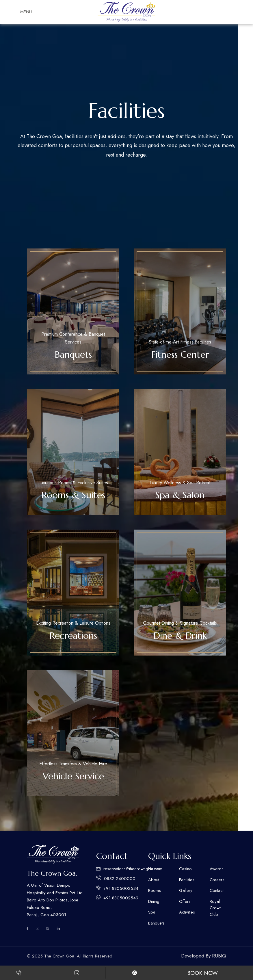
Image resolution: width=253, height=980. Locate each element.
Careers (217, 880)
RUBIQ (219, 956)
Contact (217, 890)
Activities (187, 912)
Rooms (155, 890)
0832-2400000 (120, 879)
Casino (185, 869)
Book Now (202, 973)
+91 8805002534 (121, 888)
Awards (217, 869)
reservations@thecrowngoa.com (133, 869)
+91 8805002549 (121, 898)
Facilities (187, 880)
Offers (185, 901)
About (154, 880)
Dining (154, 901)
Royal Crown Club (216, 908)
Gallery (186, 890)
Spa (152, 912)
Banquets (156, 923)
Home (154, 869)
